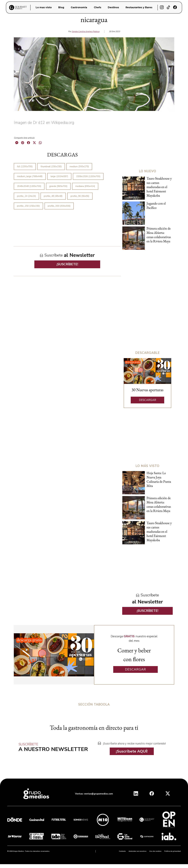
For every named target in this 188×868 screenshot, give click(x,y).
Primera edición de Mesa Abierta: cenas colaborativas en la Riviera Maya (159, 235)
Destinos (113, 7)
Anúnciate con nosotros (138, 851)
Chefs (98, 7)
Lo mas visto (44, 7)
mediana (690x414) (85, 186)
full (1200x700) (25, 166)
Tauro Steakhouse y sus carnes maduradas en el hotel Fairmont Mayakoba (159, 187)
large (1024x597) (59, 176)
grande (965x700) (58, 186)
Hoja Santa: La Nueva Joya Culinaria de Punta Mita (159, 479)
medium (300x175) (79, 166)
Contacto (122, 851)
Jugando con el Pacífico (156, 206)
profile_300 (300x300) (59, 206)
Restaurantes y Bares (139, 7)
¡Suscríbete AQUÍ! (132, 751)
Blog (61, 7)
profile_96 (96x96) (80, 196)
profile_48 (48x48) (53, 196)
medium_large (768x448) (30, 176)
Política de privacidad (173, 851)
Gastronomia (79, 7)
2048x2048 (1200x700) (29, 186)
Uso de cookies (155, 851)
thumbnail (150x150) (51, 166)
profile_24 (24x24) (26, 196)
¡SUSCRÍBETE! (67, 264)
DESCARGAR (148, 400)
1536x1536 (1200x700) (88, 176)
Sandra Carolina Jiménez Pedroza (86, 31)
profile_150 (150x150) (28, 206)
